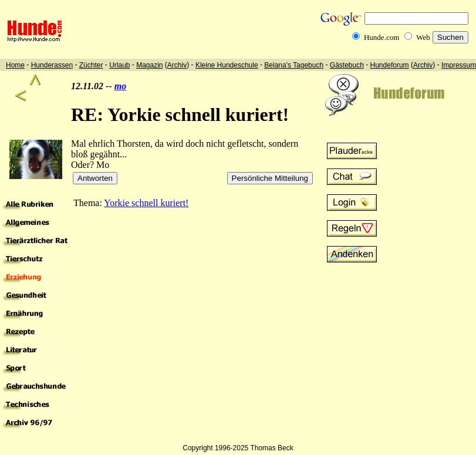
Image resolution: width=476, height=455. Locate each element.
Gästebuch (347, 65)
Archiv (177, 65)
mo (120, 86)
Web (423, 37)
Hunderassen (52, 65)
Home (15, 65)
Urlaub (119, 65)
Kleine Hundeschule (227, 65)
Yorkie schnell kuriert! (146, 203)
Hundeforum (390, 65)
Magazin (149, 65)
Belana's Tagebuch (294, 65)
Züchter (91, 65)
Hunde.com (382, 37)
